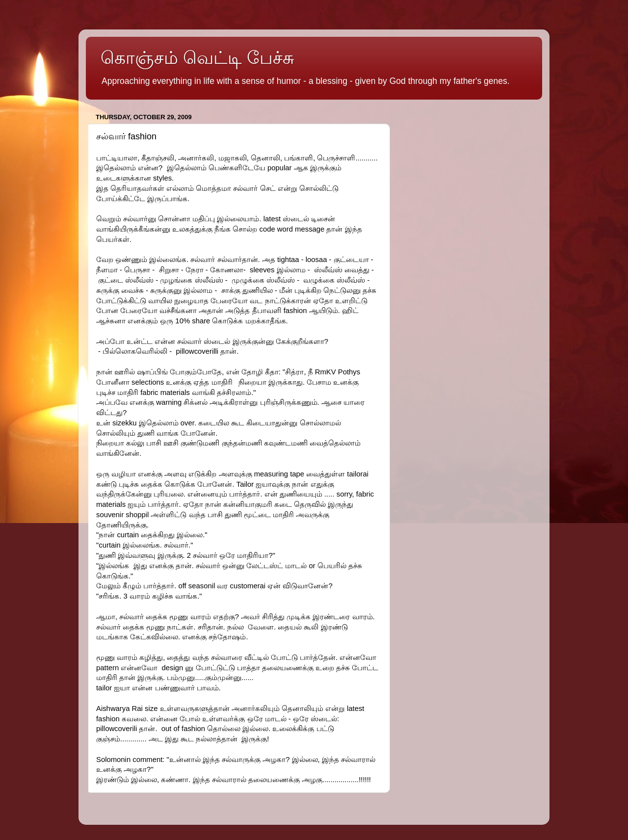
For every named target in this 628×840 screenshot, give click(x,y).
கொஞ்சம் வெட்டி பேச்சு (197, 58)
